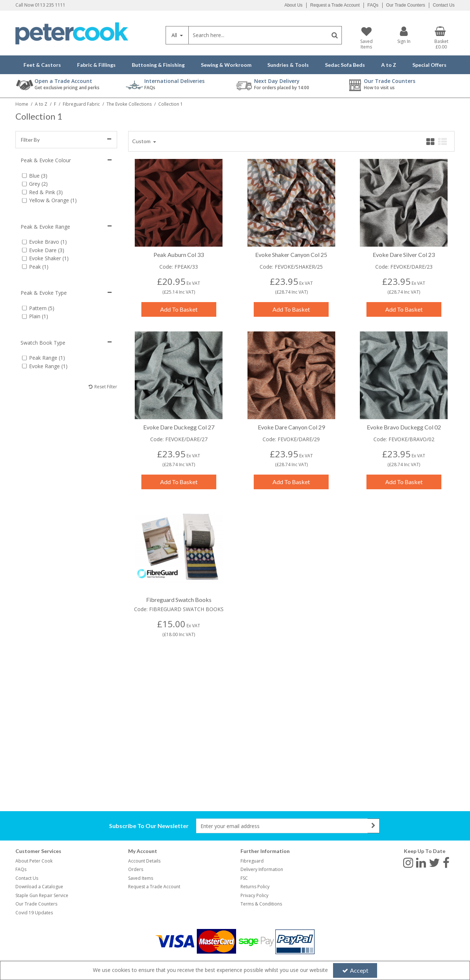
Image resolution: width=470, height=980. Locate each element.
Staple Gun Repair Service (42, 895)
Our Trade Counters (406, 5)
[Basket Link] (441, 38)
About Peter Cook (34, 861)
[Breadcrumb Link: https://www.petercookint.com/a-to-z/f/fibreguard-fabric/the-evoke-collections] (129, 104)
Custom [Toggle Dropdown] (142, 141)
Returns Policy (255, 887)
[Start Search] (335, 35)
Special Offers (429, 65)
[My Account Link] (404, 35)
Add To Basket (179, 309)
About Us (293, 5)
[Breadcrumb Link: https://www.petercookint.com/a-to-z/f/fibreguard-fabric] (81, 104)
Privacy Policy (254, 895)
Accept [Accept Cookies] (355, 970)
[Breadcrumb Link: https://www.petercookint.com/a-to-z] (41, 104)
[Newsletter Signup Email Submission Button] (374, 826)
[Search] (258, 35)
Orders (136, 869)
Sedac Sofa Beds (345, 65)
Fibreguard (252, 861)
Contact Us (444, 5)
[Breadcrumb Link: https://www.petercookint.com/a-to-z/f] (55, 104)
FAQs (373, 5)
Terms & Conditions (261, 904)
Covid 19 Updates (34, 913)
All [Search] (175, 35)
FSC (244, 878)
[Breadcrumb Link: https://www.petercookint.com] (22, 104)
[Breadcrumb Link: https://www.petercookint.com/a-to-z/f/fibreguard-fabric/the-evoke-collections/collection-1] (171, 104)
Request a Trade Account (335, 5)
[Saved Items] (366, 38)
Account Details (144, 861)
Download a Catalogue (39, 887)
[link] (408, 863)
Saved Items (141, 878)
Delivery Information (262, 869)
